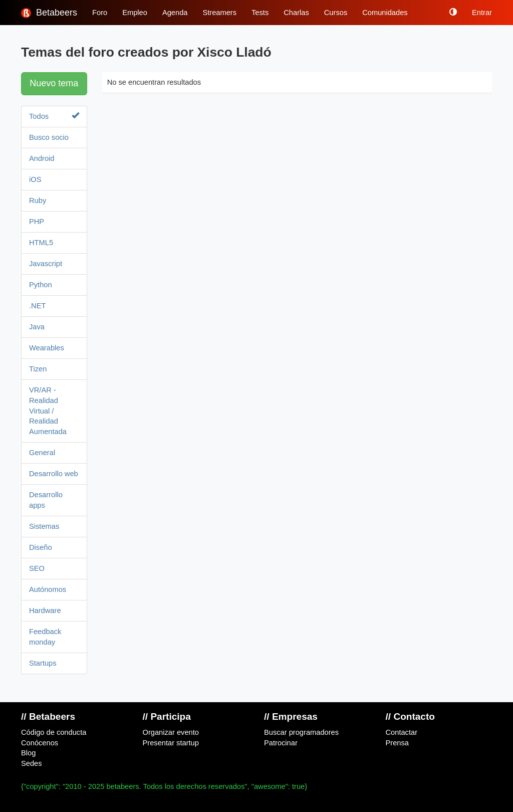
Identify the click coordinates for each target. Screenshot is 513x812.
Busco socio (49, 137)
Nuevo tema (54, 83)
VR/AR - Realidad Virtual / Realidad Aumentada (48, 411)
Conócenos (40, 743)
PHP (37, 222)
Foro (100, 13)
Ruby (38, 200)
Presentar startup (171, 743)
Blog (28, 753)
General (42, 453)
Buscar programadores (301, 732)
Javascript (46, 264)
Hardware (45, 611)
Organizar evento (171, 732)
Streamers (219, 13)
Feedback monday (45, 637)
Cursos (336, 13)
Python (41, 285)
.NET (37, 306)
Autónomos (48, 589)
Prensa (397, 743)
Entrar (482, 13)
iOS (35, 179)
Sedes (32, 763)
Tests (260, 13)
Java (37, 327)
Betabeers (49, 13)
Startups (43, 663)
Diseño (41, 547)
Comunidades (385, 13)
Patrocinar (281, 743)
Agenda (175, 13)
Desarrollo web (54, 474)
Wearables (47, 348)
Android (42, 158)
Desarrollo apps (46, 500)
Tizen (38, 369)
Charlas (296, 13)
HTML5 (41, 243)
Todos (54, 116)
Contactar (402, 732)
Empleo (135, 13)
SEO (37, 568)
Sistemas (44, 526)
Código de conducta (54, 732)
